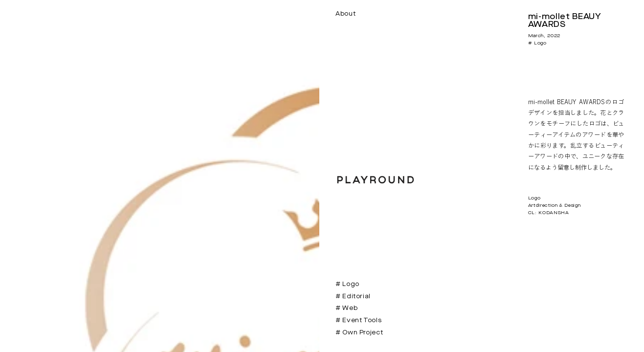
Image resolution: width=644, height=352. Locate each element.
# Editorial (353, 297)
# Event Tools (358, 320)
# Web (346, 308)
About (345, 14)
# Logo (347, 284)
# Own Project (359, 333)
